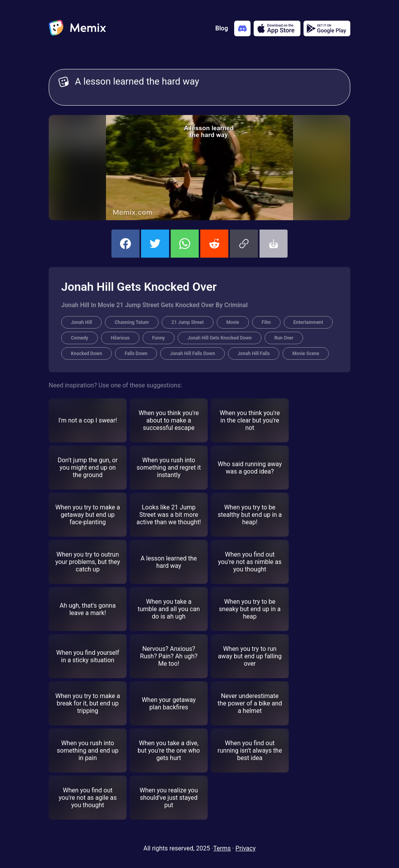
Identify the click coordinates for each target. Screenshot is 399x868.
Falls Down (136, 354)
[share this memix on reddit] (214, 244)
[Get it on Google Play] (327, 28)
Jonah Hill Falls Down (192, 354)
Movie (233, 322)
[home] (77, 28)
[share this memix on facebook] (125, 244)
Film (266, 322)
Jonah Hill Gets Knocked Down (220, 338)
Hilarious (120, 338)
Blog (222, 28)
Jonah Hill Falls (254, 354)
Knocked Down (87, 354)
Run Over (284, 338)
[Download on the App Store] (277, 28)
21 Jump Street (188, 322)
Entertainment (308, 322)
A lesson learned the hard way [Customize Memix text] (208, 87)
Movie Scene (306, 354)
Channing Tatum (132, 322)
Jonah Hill (81, 322)
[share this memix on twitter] (155, 244)
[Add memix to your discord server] (242, 28)
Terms (222, 848)
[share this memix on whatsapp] (185, 244)
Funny (159, 338)
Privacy (245, 848)
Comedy (79, 338)
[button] (244, 244)
